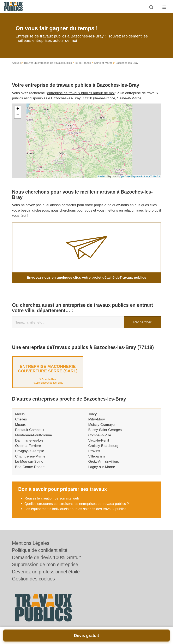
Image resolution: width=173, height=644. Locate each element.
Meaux (20, 425)
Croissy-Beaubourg (103, 446)
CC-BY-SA (155, 176)
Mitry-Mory (97, 419)
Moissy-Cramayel (102, 425)
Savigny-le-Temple (30, 451)
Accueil (16, 63)
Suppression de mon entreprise (45, 565)
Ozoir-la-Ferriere (28, 446)
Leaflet (102, 176)
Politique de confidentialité (40, 550)
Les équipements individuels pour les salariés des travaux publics (75, 509)
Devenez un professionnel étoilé (46, 572)
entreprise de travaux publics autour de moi (81, 93)
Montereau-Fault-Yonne (34, 435)
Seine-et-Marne (103, 63)
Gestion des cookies (33, 579)
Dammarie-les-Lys (29, 440)
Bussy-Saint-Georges (105, 430)
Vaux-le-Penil (99, 440)
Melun (20, 414)
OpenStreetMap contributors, (134, 176)
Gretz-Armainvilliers (104, 462)
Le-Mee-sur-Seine (29, 462)
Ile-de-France (83, 63)
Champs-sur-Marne (30, 456)
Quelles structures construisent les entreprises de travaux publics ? (77, 504)
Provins (94, 451)
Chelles (21, 419)
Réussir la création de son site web (52, 498)
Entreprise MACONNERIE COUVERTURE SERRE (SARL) (48, 369)
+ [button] (18, 109)
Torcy (93, 414)
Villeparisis (97, 456)
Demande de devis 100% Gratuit (46, 557)
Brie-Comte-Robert (30, 467)
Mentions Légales (31, 543)
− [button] (18, 115)
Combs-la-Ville (100, 435)
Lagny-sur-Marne (102, 467)
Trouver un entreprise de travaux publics (48, 63)
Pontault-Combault (30, 430)
